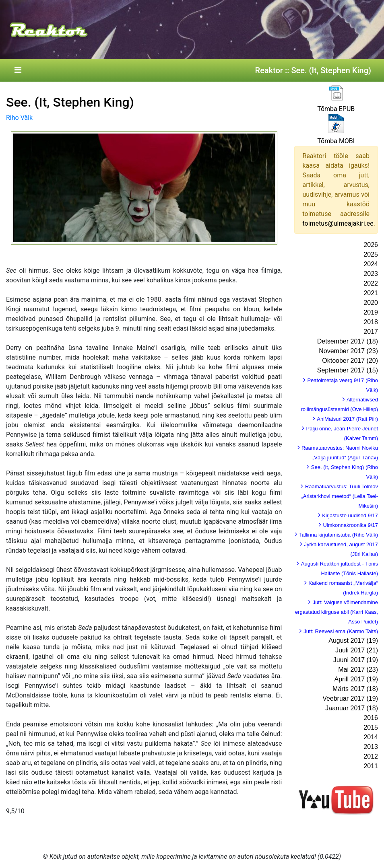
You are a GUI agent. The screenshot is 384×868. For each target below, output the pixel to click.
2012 (371, 756)
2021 (371, 293)
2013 (371, 747)
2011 (371, 766)
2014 (371, 737)
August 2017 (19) (353, 641)
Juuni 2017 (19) (356, 660)
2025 (371, 254)
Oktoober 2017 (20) (350, 361)
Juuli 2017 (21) (357, 650)
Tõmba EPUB (336, 109)
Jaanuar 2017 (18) (352, 708)
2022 (371, 283)
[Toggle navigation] (18, 70)
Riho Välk (19, 118)
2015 (371, 727)
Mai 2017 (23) (358, 670)
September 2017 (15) (348, 370)
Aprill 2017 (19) (356, 679)
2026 (371, 245)
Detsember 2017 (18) (348, 341)
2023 (371, 274)
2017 (371, 332)
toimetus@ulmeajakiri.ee (338, 223)
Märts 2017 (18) (355, 689)
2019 (371, 312)
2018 (371, 322)
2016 (371, 718)
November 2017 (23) (348, 351)
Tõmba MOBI (336, 141)
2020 (371, 303)
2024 (371, 264)
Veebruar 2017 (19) (350, 698)
